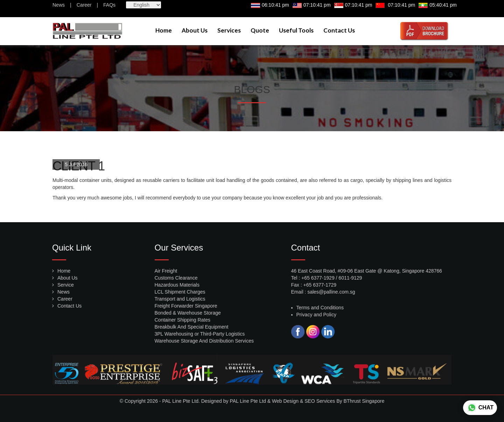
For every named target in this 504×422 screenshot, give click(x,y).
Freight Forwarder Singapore (186, 306)
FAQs (109, 5)
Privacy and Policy (316, 315)
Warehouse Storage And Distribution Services (204, 341)
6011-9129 (350, 278)
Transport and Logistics (180, 299)
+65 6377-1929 (318, 278)
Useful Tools (296, 30)
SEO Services (320, 401)
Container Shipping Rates (183, 320)
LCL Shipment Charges (180, 292)
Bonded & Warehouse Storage (188, 313)
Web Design (285, 401)
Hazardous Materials (177, 285)
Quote (260, 30)
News (59, 5)
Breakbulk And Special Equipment (192, 327)
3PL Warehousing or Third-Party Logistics (200, 334)
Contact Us (339, 30)
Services (229, 30)
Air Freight (166, 271)
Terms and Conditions (320, 308)
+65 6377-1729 (320, 285)
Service (66, 285)
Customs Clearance (176, 278)
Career (84, 5)
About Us (195, 30)
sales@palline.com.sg (331, 292)
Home (164, 30)
